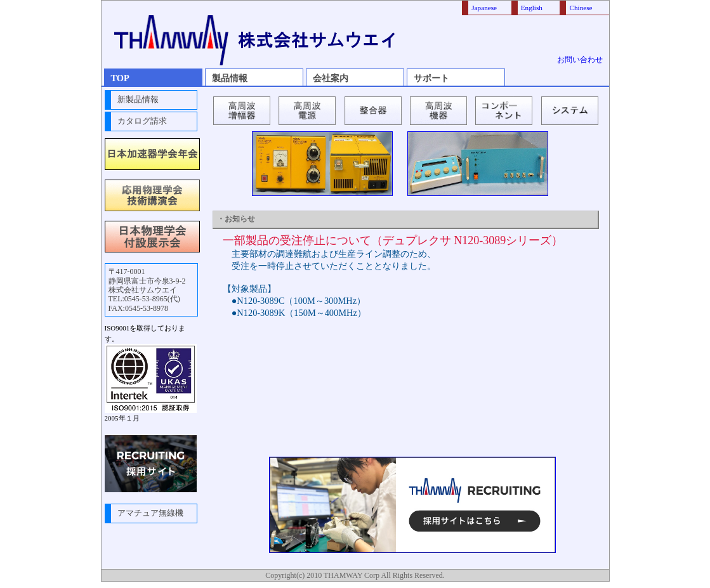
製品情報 (230, 78)
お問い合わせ (580, 60)
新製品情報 (138, 100)
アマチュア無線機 (150, 513)
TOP (120, 78)
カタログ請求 (142, 121)
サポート (431, 78)
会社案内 (331, 78)
